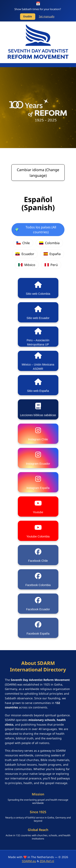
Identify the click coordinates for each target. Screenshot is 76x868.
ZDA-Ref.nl (47, 861)
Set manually (47, 16)
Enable (28, 16)
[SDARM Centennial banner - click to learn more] (38, 108)
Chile (23, 243)
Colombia (49, 243)
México (27, 265)
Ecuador (25, 254)
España (52, 254)
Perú (51, 265)
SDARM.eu (29, 861)
